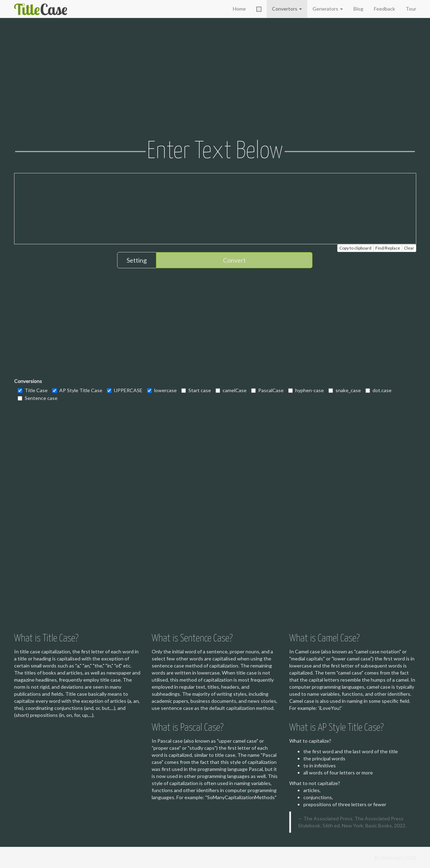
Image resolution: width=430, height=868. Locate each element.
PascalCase (267, 390)
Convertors (287, 9)
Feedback (384, 9)
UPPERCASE (125, 390)
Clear (409, 248)
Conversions (28, 381)
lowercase (162, 390)
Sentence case (38, 398)
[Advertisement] (215, 79)
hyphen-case (306, 390)
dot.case (378, 390)
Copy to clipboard (355, 248)
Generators (328, 9)
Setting (137, 260)
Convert (234, 260)
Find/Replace (388, 248)
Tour (411, 9)
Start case (196, 390)
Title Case (33, 390)
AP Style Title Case (77, 390)
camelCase (231, 390)
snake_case (345, 390)
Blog (358, 9)
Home (239, 9)
